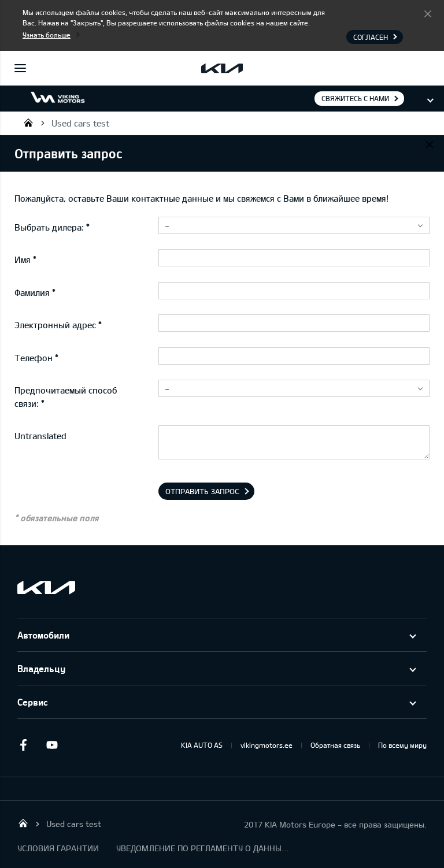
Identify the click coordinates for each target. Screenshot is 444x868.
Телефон (34, 358)
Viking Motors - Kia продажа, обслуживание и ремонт (28, 123)
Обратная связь (335, 745)
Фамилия (32, 292)
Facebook (23, 745)
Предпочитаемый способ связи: (66, 397)
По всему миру (402, 745)
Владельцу (41, 668)
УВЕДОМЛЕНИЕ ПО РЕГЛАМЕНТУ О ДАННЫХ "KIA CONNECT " (203, 848)
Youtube (52, 745)
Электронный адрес (55, 325)
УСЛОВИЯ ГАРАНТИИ (58, 848)
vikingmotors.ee (267, 745)
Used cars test (80, 123)
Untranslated (40, 436)
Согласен (428, 13)
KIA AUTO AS (202, 745)
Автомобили (43, 635)
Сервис (33, 702)
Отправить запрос (202, 491)
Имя (23, 259)
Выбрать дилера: (49, 227)
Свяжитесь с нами (355, 98)
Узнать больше (47, 35)
